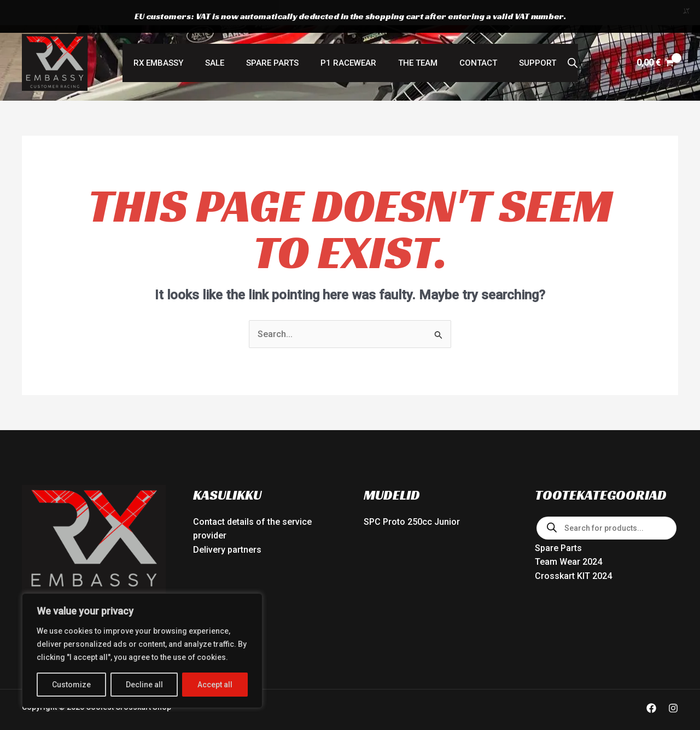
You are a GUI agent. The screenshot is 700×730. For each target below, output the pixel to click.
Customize (71, 685)
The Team (412, 40)
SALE (226, 40)
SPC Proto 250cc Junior (412, 499)
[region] (142, 651)
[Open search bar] (553, 40)
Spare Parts (278, 40)
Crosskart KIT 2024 (573, 553)
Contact (467, 40)
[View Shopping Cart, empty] (655, 40)
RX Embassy (175, 40)
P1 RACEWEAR (348, 40)
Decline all (144, 685)
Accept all (215, 685)
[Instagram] (673, 685)
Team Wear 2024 (568, 539)
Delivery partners (227, 527)
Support (521, 40)
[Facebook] (651, 685)
